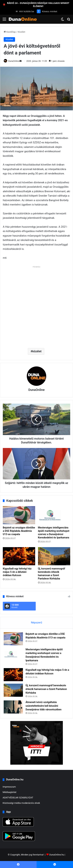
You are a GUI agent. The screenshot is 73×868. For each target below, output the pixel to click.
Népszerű (36, 623)
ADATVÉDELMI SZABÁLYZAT (18, 797)
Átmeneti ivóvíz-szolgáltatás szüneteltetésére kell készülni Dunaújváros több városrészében (44, 706)
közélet (37, 351)
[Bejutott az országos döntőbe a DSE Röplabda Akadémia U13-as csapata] (19, 515)
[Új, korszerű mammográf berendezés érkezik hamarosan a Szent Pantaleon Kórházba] (54, 556)
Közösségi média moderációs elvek (21, 803)
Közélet (21, 32)
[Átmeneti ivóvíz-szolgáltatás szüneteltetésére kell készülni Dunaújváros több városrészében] (13, 707)
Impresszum (9, 787)
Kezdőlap (10, 32)
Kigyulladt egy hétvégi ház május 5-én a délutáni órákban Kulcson (17, 572)
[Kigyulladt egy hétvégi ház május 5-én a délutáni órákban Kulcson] (19, 556)
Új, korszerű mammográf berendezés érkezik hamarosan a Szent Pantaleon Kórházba (46, 689)
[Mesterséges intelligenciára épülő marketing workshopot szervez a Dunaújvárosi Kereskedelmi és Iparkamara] (54, 515)
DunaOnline (14, 61)
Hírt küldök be (25, 11)
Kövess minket (47, 11)
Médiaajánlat (9, 792)
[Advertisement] (36, 306)
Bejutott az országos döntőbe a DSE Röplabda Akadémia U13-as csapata (19, 531)
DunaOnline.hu (57, 855)
